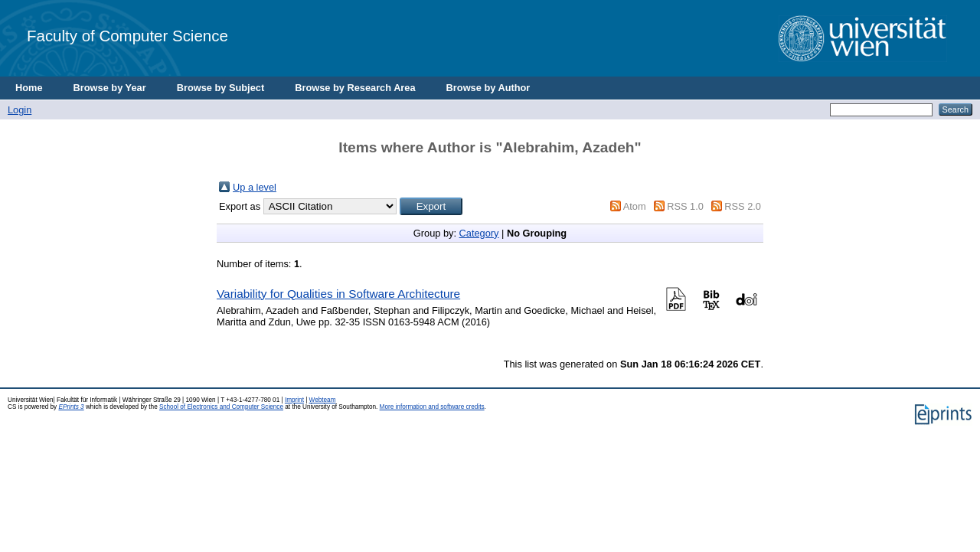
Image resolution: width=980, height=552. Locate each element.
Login (20, 110)
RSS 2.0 (743, 206)
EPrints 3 (71, 407)
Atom (635, 206)
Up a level (255, 187)
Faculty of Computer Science (127, 36)
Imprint (294, 400)
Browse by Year (110, 88)
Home (29, 88)
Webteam (323, 400)
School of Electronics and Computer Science (221, 407)
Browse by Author (488, 88)
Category (479, 233)
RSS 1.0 (685, 206)
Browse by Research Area (355, 88)
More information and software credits (432, 407)
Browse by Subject (221, 88)
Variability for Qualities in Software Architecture (338, 294)
